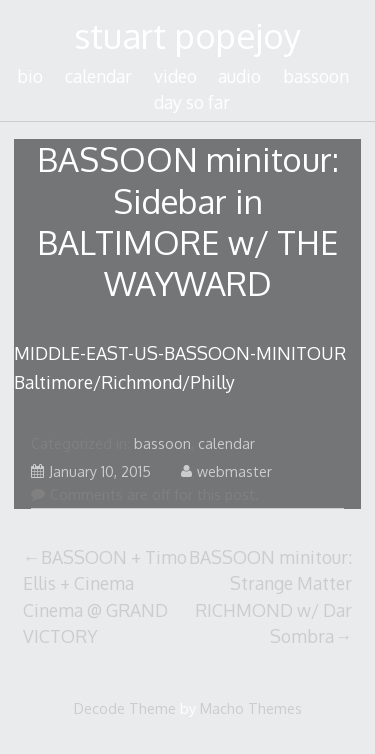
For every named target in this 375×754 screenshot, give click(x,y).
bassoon (316, 76)
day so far (192, 102)
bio (30, 76)
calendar (98, 76)
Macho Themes (251, 708)
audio (239, 76)
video (175, 76)
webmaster (226, 471)
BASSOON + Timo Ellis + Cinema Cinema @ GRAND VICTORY (105, 596)
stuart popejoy (187, 35)
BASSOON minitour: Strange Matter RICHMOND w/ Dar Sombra (270, 596)
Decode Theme (125, 708)
